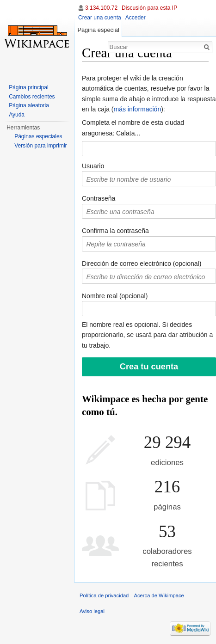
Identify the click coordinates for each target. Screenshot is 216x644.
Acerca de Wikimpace (159, 595)
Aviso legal (92, 611)
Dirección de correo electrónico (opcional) (142, 264)
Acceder (136, 18)
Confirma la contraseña (115, 231)
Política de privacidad (104, 595)
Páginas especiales (38, 136)
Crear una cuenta (100, 18)
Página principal (28, 87)
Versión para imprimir (40, 146)
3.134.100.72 (101, 8)
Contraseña (99, 198)
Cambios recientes (32, 97)
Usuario (93, 166)
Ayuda (17, 115)
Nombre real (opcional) (115, 296)
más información (137, 109)
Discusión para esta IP (149, 8)
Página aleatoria (29, 105)
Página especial (98, 30)
